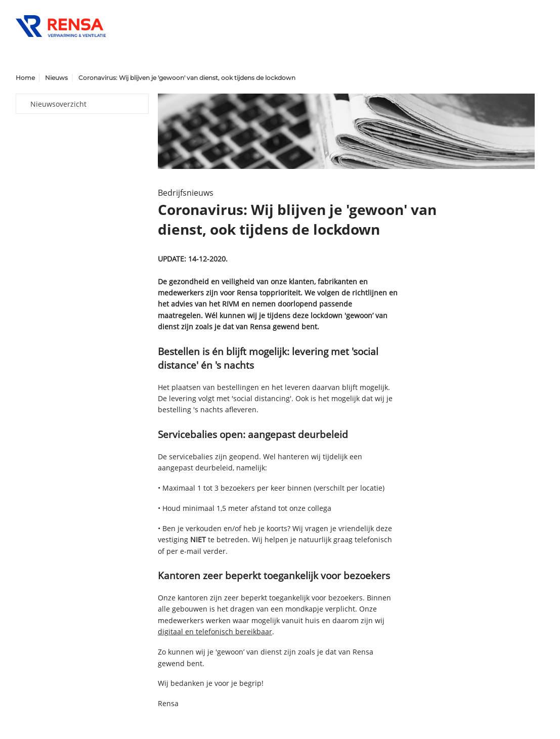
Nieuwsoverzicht (58, 104)
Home (25, 78)
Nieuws (56, 78)
